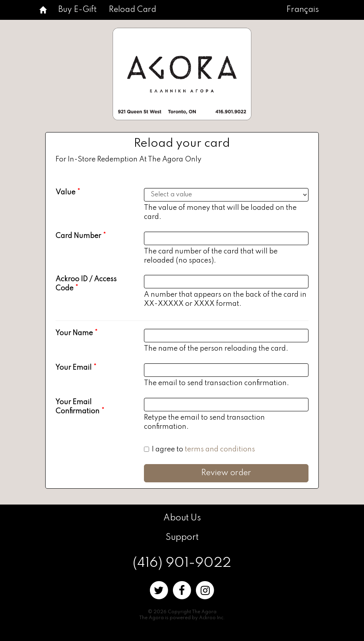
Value (65, 192)
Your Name (74, 333)
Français (303, 10)
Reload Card (132, 10)
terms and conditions (220, 449)
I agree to (199, 449)
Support (182, 537)
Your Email (74, 368)
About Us (182, 518)
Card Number (78, 236)
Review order (226, 473)
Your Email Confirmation (78, 407)
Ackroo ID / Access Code (86, 284)
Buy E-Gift (78, 10)
